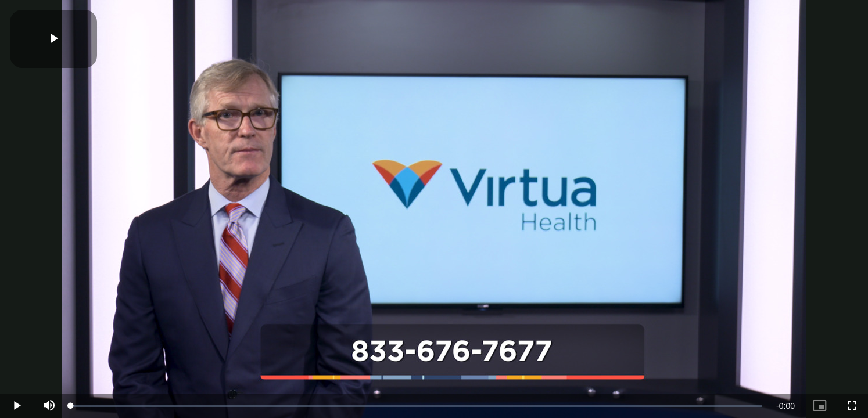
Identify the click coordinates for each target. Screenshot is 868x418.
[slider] (417, 406)
